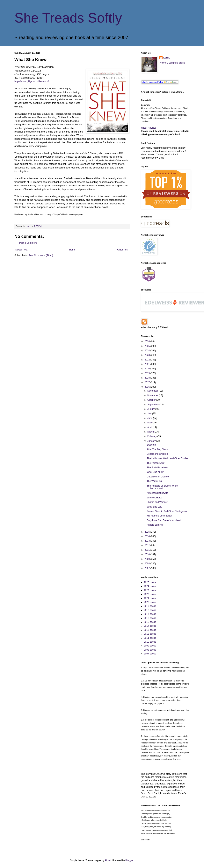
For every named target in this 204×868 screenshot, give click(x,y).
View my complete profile (172, 63)
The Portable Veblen (157, 468)
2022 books (150, 594)
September (153, 405)
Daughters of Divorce (158, 477)
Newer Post (21, 250)
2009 (148, 559)
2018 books (150, 610)
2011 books (150, 638)
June (150, 418)
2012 (148, 545)
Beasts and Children (157, 454)
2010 (148, 554)
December (153, 391)
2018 (148, 378)
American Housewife (157, 493)
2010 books (150, 642)
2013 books (150, 630)
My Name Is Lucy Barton (160, 516)
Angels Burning (155, 525)
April (150, 427)
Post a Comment (28, 243)
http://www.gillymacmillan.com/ (32, 81)
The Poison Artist (156, 463)
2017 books (150, 614)
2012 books (150, 634)
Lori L (167, 58)
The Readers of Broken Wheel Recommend (162, 487)
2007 (148, 568)
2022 (148, 360)
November (153, 395)
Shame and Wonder (157, 502)
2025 (148, 346)
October (152, 400)
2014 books (150, 626)
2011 (148, 550)
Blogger (129, 860)
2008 (148, 564)
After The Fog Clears (158, 449)
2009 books (150, 646)
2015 (148, 532)
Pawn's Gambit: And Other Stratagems (167, 511)
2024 (148, 351)
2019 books (150, 606)
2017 (148, 382)
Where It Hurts (154, 498)
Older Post (123, 250)
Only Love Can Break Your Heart (164, 520)
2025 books (150, 582)
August (151, 409)
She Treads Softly (68, 18)
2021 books (150, 598)
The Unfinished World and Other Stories (168, 458)
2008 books (150, 650)
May (150, 423)
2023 (148, 355)
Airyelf (108, 860)
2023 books (150, 590)
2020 (148, 369)
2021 (148, 364)
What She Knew (155, 472)
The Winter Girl (155, 481)
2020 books (150, 602)
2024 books (150, 586)
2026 (148, 341)
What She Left (154, 507)
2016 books (150, 618)
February (152, 436)
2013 (148, 541)
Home (72, 250)
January (152, 441)
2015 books (150, 622)
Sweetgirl (152, 445)
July (150, 413)
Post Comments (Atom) (41, 255)
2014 (148, 536)
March (151, 432)
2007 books (150, 654)
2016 (148, 387)
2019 (148, 373)
